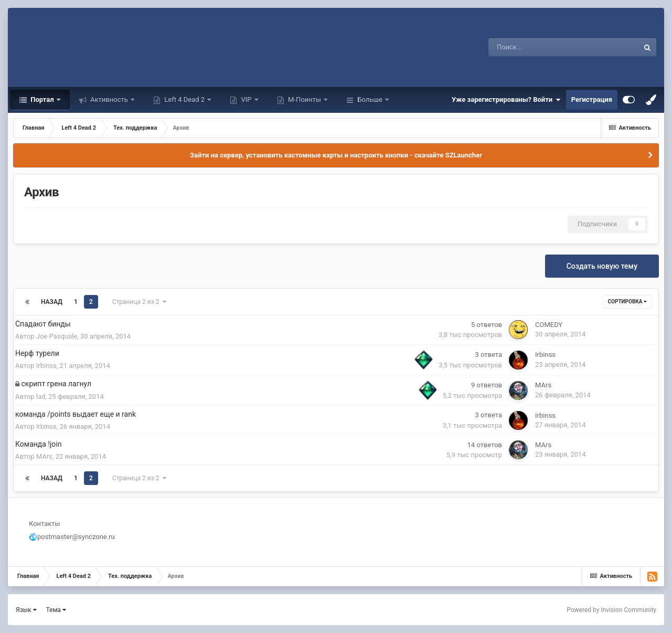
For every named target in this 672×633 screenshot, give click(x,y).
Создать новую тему (602, 266)
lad (41, 397)
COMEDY (549, 325)
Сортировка (627, 302)
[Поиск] (536, 47)
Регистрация (592, 99)
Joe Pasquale (57, 336)
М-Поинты (305, 99)
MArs (543, 385)
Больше (370, 99)
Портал (42, 99)
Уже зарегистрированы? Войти (506, 100)
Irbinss (46, 366)
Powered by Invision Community (611, 610)
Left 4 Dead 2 (184, 99)
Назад (52, 302)
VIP (246, 99)
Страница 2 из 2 (139, 302)
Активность (109, 99)
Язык (26, 610)
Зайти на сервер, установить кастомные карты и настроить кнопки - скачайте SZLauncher (336, 155)
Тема (56, 610)
